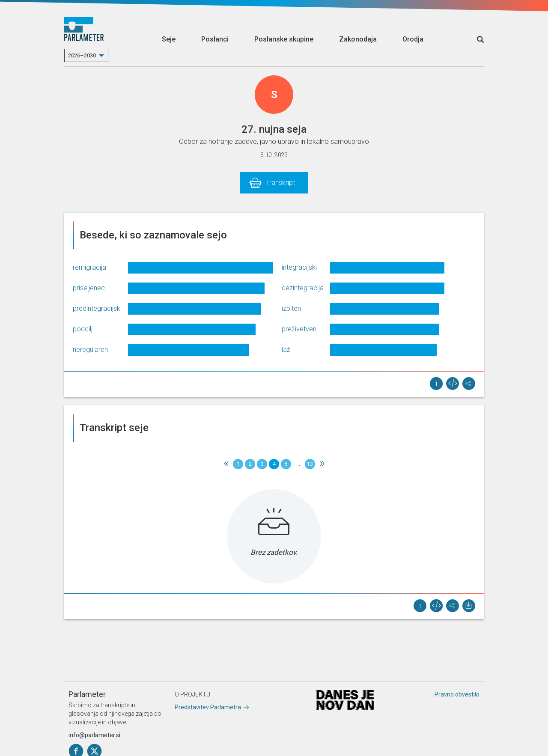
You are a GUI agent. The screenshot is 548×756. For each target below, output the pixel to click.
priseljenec (89, 288)
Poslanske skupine (284, 39)
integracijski (299, 267)
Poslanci (215, 39)
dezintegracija (303, 288)
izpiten (291, 308)
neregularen (90, 350)
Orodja (413, 39)
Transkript (280, 183)
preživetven (299, 329)
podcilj (83, 329)
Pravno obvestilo (457, 694)
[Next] (322, 464)
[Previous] (226, 464)
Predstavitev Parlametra (208, 707)
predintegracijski (97, 308)
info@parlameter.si (94, 735)
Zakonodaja (358, 39)
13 (310, 464)
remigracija (89, 267)
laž (286, 350)
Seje (169, 39)
